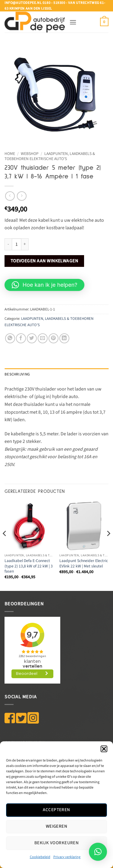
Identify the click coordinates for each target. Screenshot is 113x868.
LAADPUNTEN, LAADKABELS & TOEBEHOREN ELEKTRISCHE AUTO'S (50, 156)
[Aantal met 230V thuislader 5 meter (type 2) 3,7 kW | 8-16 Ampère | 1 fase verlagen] (8, 244)
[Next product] (10, 196)
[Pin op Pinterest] (53, 338)
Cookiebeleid (40, 857)
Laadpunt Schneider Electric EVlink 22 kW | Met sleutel (84, 563)
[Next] (108, 546)
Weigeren (57, 826)
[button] (104, 749)
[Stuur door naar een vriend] (43, 338)
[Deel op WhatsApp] (10, 338)
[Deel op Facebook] (21, 338)
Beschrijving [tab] (17, 374)
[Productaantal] (17, 244)
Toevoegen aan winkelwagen (44, 261)
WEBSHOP (30, 154)
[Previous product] (22, 196)
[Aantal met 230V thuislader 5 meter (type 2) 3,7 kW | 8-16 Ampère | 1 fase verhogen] (25, 244)
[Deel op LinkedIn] (64, 338)
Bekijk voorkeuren (57, 843)
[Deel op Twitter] (32, 338)
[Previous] (5, 546)
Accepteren (56, 810)
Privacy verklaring (67, 857)
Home (10, 154)
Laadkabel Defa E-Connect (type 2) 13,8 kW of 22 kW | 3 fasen (29, 566)
